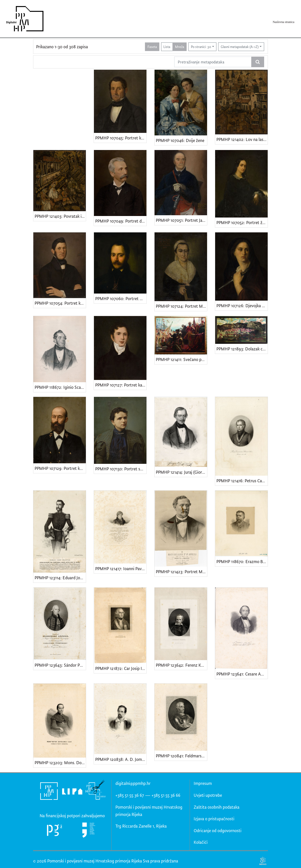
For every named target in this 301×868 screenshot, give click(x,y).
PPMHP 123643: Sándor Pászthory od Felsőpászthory (60, 665)
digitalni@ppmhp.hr (133, 783)
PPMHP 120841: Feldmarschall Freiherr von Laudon (181, 756)
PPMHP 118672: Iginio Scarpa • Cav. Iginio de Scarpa (60, 387)
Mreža (180, 47)
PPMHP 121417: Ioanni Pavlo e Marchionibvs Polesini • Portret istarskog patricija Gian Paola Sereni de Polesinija (121, 569)
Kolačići (201, 842)
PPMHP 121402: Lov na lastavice (242, 139)
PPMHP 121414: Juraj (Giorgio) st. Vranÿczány (181, 472)
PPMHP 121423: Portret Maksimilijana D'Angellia (181, 572)
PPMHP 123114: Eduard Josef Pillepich (60, 578)
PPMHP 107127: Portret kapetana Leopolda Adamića (121, 385)
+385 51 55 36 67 (130, 795)
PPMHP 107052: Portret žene (242, 222)
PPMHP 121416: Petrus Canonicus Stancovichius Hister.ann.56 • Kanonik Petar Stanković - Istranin (242, 481)
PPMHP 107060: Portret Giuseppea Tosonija (121, 298)
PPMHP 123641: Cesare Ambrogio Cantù (242, 674)
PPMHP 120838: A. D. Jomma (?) (121, 759)
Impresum (203, 783)
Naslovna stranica (284, 22)
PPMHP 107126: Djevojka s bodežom (242, 306)
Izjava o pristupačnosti (214, 819)
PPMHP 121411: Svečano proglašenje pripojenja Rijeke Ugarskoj (181, 359)
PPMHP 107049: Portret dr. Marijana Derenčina (121, 221)
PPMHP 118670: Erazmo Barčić (242, 561)
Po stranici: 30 (201, 47)
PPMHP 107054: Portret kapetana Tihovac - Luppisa (60, 303)
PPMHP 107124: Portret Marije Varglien (181, 306)
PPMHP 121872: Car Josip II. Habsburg (121, 668)
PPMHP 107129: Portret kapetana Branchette (60, 468)
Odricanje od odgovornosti (218, 830)
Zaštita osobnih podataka (217, 807)
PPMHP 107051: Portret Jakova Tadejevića (181, 220)
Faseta (152, 47)
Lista (167, 47)
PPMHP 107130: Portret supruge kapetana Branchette (121, 469)
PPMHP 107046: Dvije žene (180, 140)
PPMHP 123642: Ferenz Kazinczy (181, 665)
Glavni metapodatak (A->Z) (240, 47)
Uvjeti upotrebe (208, 795)
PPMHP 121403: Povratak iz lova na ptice (60, 216)
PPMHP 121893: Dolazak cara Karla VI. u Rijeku (242, 349)
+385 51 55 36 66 (166, 795)
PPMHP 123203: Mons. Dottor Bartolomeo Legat (60, 763)
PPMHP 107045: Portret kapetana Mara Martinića (121, 138)
